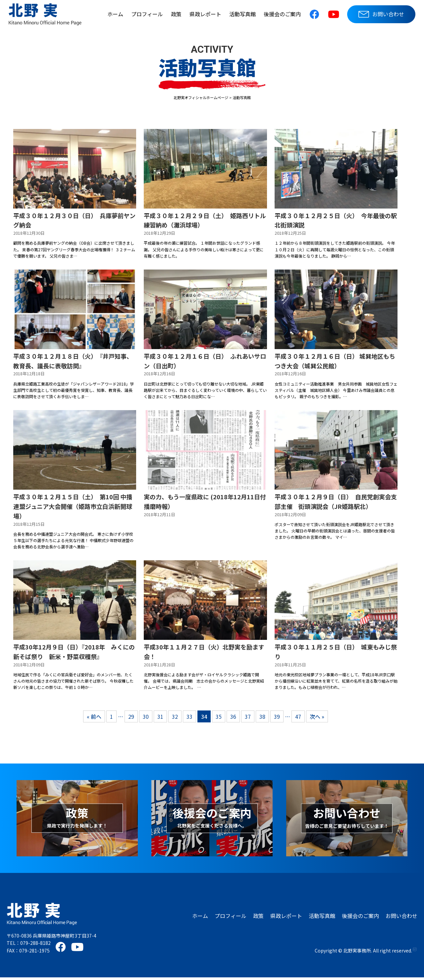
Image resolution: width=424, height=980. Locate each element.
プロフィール (147, 14)
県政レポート (205, 14)
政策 (176, 14)
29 (131, 719)
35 (219, 719)
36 (233, 719)
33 (189, 719)
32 (175, 719)
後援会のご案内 (282, 14)
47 (298, 719)
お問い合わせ (381, 14)
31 (160, 719)
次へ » (317, 719)
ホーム (115, 14)
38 (262, 719)
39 (277, 719)
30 (146, 719)
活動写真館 (242, 14)
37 (248, 719)
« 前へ (94, 719)
